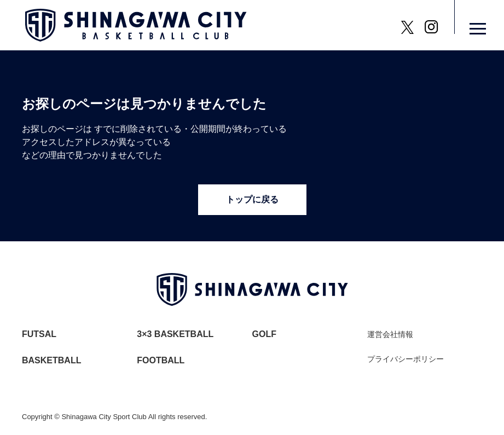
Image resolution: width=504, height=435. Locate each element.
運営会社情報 (390, 334)
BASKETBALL (51, 360)
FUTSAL (39, 334)
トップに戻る (252, 199)
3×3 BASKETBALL (175, 334)
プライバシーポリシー (405, 359)
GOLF (264, 334)
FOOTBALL (161, 360)
